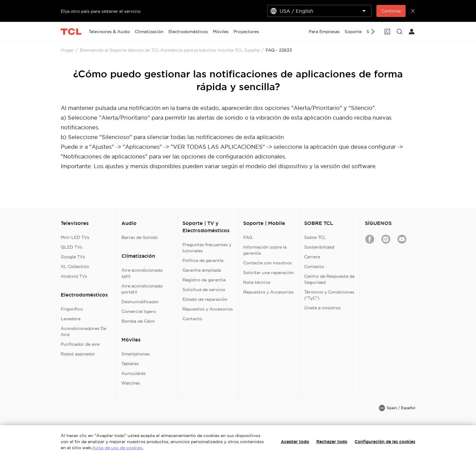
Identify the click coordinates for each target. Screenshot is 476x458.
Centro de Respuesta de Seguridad (329, 279)
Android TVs (74, 276)
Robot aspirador (78, 354)
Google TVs (73, 257)
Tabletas (130, 364)
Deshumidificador (140, 302)
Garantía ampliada (202, 270)
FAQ (248, 237)
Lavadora (71, 319)
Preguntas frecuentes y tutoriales (207, 248)
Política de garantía (203, 260)
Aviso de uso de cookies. (118, 448)
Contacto (192, 319)
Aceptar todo (295, 442)
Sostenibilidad (319, 247)
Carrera (312, 257)
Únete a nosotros (322, 308)
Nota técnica (257, 282)
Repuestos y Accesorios (208, 309)
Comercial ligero (139, 311)
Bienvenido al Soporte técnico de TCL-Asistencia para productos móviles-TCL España (170, 50)
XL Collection (75, 266)
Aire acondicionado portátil (142, 289)
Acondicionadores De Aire (83, 331)
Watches (131, 383)
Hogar (67, 50)
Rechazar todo (332, 442)
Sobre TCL (315, 237)
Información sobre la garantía (265, 250)
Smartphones (136, 354)
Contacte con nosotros (267, 263)
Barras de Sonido (139, 237)
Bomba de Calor (138, 321)
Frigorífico (72, 309)
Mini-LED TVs (75, 237)
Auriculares (134, 373)
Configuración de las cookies (385, 442)
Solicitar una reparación (269, 273)
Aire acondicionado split (142, 273)
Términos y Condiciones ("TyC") (329, 295)
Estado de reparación (205, 299)
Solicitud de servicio (204, 290)
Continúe (391, 11)
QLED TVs (71, 247)
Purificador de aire (80, 344)
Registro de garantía (204, 280)
